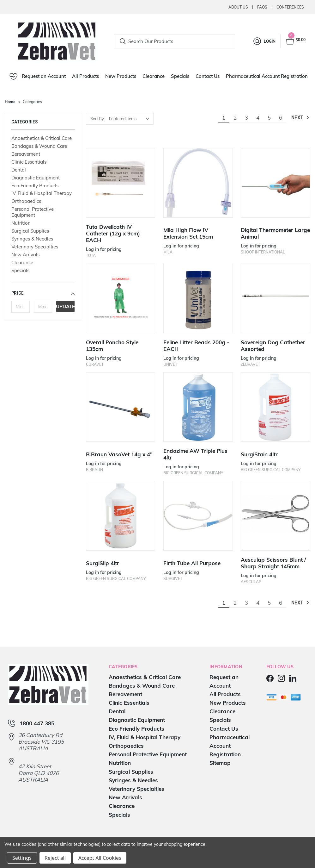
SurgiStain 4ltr (259, 454)
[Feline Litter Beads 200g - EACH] (198, 298)
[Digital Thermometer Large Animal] (276, 183)
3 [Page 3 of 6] (246, 118)
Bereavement (26, 154)
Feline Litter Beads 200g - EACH (196, 346)
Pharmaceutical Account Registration (267, 76)
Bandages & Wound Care (39, 146)
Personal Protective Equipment (33, 212)
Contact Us (208, 76)
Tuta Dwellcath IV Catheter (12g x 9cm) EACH (113, 233)
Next (301, 118)
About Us (238, 7)
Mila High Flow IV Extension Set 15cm (188, 233)
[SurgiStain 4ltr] (276, 407)
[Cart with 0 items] (295, 41)
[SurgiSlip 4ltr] (121, 516)
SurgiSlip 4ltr (103, 563)
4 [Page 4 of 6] (258, 118)
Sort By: (98, 119)
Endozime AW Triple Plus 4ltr (195, 454)
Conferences (290, 7)
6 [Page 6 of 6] (281, 118)
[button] (43, 293)
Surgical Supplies (30, 231)
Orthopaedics (26, 201)
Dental (19, 170)
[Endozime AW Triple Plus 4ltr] (198, 407)
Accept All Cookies (100, 858)
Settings (22, 858)
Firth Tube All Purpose (192, 563)
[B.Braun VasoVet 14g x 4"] (121, 407)
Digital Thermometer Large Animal (275, 233)
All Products (85, 76)
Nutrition (21, 223)
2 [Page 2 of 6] (235, 118)
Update (65, 306)
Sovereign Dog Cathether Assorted (273, 346)
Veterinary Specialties (35, 247)
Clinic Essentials (29, 162)
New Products (121, 76)
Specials (180, 76)
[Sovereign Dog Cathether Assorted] (276, 298)
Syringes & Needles (32, 239)
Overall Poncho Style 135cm (112, 346)
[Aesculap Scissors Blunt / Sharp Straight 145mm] (276, 516)
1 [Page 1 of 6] (224, 118)
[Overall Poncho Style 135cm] (121, 298)
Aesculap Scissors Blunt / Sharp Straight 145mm (273, 563)
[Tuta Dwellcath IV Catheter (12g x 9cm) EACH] (121, 183)
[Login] (264, 41)
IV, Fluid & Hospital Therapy (42, 193)
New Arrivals (25, 255)
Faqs (262, 7)
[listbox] (131, 119)
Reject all (55, 858)
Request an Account (38, 77)
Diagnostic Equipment (36, 178)
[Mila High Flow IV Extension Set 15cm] (198, 183)
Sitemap (220, 763)
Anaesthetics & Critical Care (42, 138)
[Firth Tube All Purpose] (198, 516)
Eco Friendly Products (35, 186)
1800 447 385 (37, 723)
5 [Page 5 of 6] (269, 118)
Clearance (154, 76)
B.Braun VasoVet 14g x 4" (119, 454)
